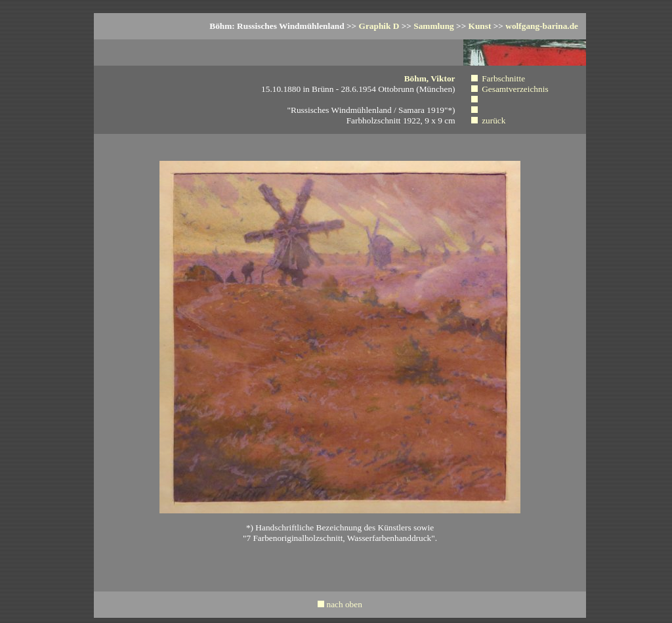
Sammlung (433, 26)
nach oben (344, 604)
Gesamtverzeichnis (515, 89)
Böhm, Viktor (430, 78)
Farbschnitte (503, 78)
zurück (493, 120)
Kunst (480, 26)
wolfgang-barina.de (542, 26)
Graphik (379, 26)
